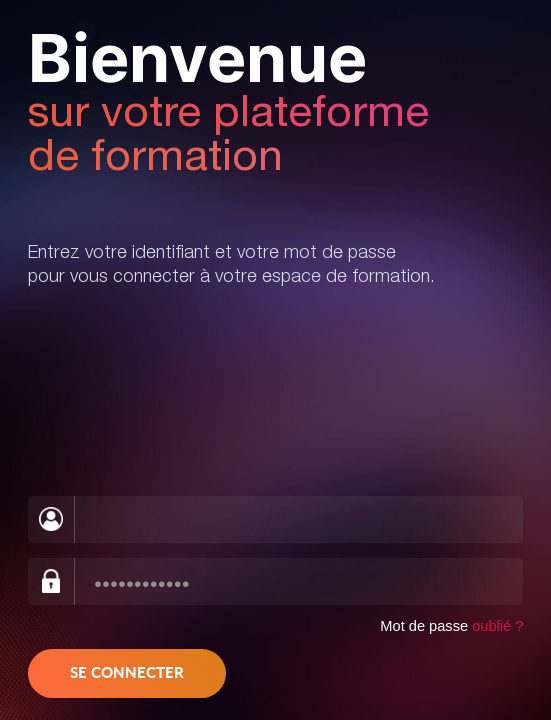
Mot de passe (451, 626)
